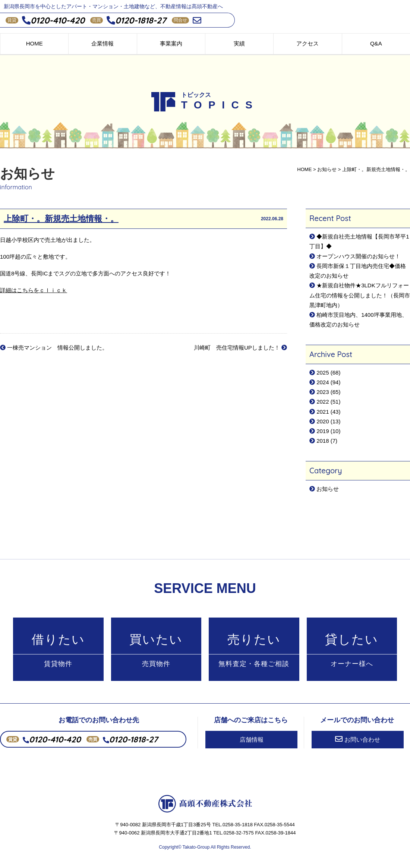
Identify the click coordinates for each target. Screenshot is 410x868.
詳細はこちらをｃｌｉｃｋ (34, 290)
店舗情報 (252, 740)
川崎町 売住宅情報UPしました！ (240, 348)
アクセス (307, 43)
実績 (239, 43)
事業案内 (171, 43)
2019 (323, 431)
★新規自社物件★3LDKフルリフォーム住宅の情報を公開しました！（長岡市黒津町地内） (360, 295)
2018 (323, 441)
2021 (323, 412)
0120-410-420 (53, 20)
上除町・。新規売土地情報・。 (61, 219)
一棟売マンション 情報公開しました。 (54, 348)
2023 (323, 392)
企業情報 (102, 43)
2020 (323, 421)
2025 (323, 373)
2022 (323, 402)
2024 (323, 382)
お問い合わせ (358, 739)
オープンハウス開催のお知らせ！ (358, 256)
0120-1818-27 (136, 20)
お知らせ (328, 489)
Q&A (376, 43)
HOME (34, 43)
